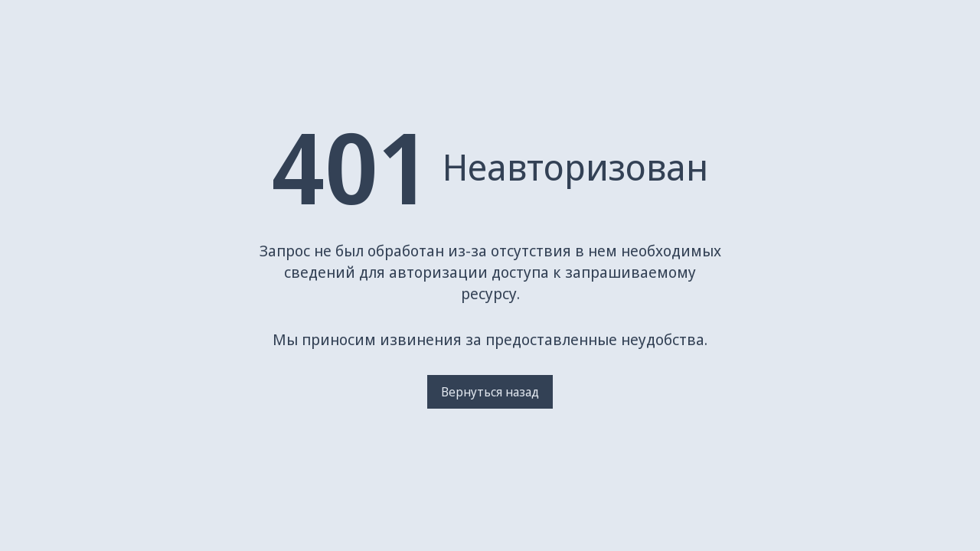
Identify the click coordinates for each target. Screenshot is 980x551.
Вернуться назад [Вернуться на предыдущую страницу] (490, 392)
